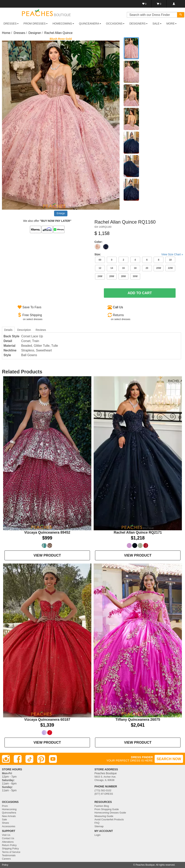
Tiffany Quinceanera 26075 (138, 720)
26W (112, 276)
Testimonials (9, 855)
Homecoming (9, 809)
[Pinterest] (41, 759)
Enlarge (61, 213)
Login (97, 835)
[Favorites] (144, 4)
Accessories (9, 826)
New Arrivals (9, 816)
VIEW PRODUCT (47, 555)
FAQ (97, 823)
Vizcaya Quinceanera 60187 (47, 720)
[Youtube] (53, 759)
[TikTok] (29, 759)
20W (159, 268)
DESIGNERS (138, 24)
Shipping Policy (10, 849)
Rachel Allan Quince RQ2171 (138, 532)
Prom (5, 806)
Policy (5, 865)
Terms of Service (11, 852)
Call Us (118, 307)
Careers (6, 859)
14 (112, 268)
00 (100, 260)
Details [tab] (8, 330)
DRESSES (11, 24)
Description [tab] (24, 330)
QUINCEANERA (90, 24)
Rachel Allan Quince (58, 33)
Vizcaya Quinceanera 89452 (47, 532)
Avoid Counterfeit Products (109, 820)
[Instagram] (6, 759)
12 (100, 268)
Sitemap (99, 826)
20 (147, 268)
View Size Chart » (172, 254)
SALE (157, 24)
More (171, 24)
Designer (35, 33)
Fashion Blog (102, 806)
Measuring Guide (104, 816)
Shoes (5, 823)
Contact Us (8, 838)
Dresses (19, 33)
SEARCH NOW (169, 759)
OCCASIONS (115, 24)
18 (135, 268)
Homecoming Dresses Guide (110, 813)
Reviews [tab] (41, 330)
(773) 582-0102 (103, 791)
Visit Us (6, 835)
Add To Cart (140, 293)
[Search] (181, 15)
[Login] (174, 4)
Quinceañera (9, 813)
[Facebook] (18, 759)
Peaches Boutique (145, 865)
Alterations (8, 842)
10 (170, 260)
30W (135, 276)
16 (123, 268)
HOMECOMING (63, 24)
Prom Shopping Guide (107, 809)
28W (123, 276)
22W (170, 268)
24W (100, 276)
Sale (4, 820)
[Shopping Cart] (159, 4)
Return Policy (9, 845)
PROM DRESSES (36, 24)
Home (6, 33)
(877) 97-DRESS (104, 794)
